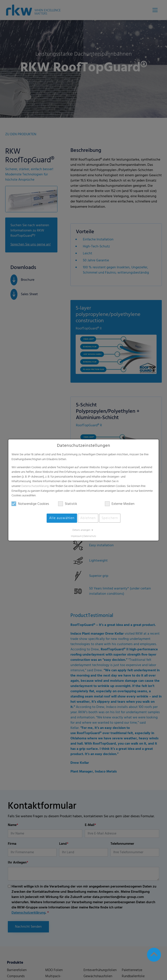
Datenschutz (90, 536)
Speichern (110, 518)
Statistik (68, 504)
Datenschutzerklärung (35, 486)
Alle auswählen (62, 518)
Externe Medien (120, 504)
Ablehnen (88, 518)
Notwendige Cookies (30, 504)
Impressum (76, 536)
